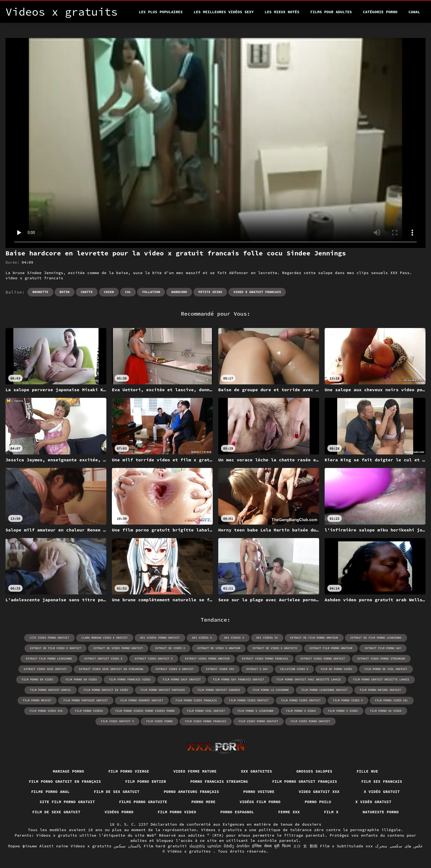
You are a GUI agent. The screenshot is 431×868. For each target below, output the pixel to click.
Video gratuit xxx (319, 792)
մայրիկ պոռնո (205, 846)
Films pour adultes (331, 12)
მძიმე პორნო (237, 846)
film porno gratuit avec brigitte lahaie (309, 680)
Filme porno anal (50, 792)
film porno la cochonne (271, 690)
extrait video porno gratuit (323, 659)
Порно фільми (22, 846)
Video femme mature (195, 771)
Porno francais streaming (219, 781)
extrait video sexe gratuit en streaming (111, 669)
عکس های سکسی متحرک (399, 846)
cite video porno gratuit (49, 638)
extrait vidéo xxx (220, 669)
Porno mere (203, 802)
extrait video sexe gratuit (45, 669)
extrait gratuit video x (103, 659)
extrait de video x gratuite (275, 648)
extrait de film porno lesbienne (376, 638)
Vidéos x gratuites (190, 851)
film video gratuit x (117, 721)
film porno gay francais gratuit (239, 680)
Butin (65, 292)
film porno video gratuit (249, 700)
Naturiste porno (381, 812)
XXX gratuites (256, 771)
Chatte (87, 292)
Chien (109, 292)
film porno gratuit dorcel (51, 690)
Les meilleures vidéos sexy (223, 12)
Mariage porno (68, 771)
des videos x (234, 638)
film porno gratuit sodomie (219, 690)
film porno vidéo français (196, 700)
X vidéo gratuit (382, 792)
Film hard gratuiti (165, 846)
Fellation (151, 292)
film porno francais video (130, 680)
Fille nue (367, 771)
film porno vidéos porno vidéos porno (145, 711)
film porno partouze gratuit (86, 700)
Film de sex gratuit (117, 792)
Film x (331, 812)
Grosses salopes (314, 771)
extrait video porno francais (265, 659)
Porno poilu (318, 802)
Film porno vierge (129, 771)
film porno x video (301, 711)
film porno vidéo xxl (392, 700)
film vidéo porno (159, 721)
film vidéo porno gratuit (310, 721)
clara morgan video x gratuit (105, 638)
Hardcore (179, 292)
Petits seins (210, 292)
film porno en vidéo (37, 680)
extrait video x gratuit (175, 669)
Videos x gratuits (91, 846)
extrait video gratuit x (154, 659)
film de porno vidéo (336, 669)
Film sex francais (382, 781)
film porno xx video (386, 711)
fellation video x (294, 669)
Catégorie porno (380, 12)
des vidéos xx (267, 638)
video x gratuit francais (257, 292)
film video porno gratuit (258, 721)
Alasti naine (54, 846)
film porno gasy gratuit (182, 680)
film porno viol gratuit (206, 711)
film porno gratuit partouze (163, 690)
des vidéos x (202, 638)
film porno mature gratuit (380, 690)
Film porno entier (146, 781)
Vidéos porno (119, 812)
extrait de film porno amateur (314, 638)
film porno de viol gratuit (386, 669)
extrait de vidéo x (170, 648)
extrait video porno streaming (381, 659)
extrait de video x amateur (219, 648)
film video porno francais (206, 721)
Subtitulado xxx (355, 846)
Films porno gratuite (143, 802)
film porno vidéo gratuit (301, 700)
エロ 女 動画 (305, 846)
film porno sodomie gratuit (142, 700)
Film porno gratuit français (305, 781)
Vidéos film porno (260, 802)
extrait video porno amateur (207, 659)
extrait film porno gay (383, 648)
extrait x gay (257, 669)
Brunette (40, 292)
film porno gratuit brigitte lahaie (381, 680)
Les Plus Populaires (161, 12)
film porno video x (348, 700)
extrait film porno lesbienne (49, 659)
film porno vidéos (89, 711)
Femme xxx (289, 812)
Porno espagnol (237, 812)
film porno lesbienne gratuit (324, 690)
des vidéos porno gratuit (160, 638)
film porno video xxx (46, 711)
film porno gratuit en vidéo (106, 690)
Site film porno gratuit (67, 802)
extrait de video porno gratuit (118, 648)
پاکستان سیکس (128, 846)
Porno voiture (259, 792)
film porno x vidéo (343, 711)
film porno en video (81, 680)
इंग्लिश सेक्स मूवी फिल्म (271, 846)
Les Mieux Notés (282, 12)
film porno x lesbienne (256, 711)
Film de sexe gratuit (56, 812)
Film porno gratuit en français (65, 781)
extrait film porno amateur (331, 648)
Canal (414, 12)
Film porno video (177, 812)
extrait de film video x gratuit (56, 648)
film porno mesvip (37, 700)
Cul (128, 292)
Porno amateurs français (191, 792)
